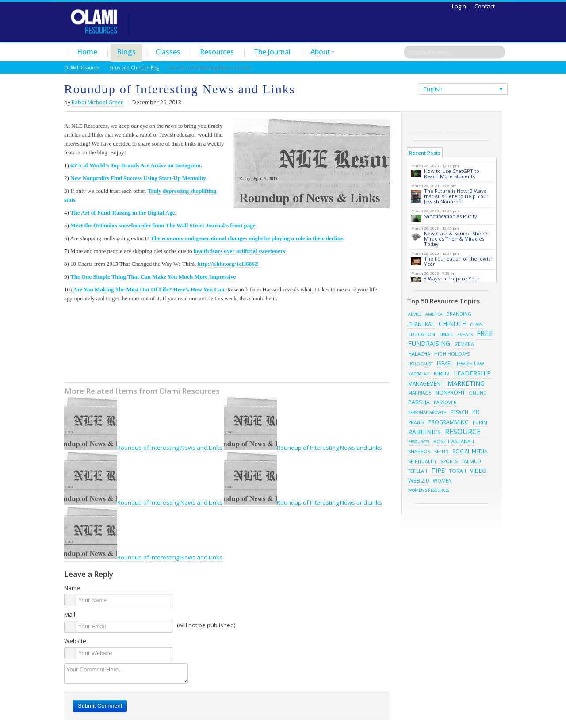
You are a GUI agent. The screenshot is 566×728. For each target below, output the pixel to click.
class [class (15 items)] (476, 324)
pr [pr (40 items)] (476, 412)
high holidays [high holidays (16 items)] (452, 354)
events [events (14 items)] (465, 335)
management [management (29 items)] (426, 383)
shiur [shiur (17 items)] (441, 452)
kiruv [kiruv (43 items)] (442, 373)
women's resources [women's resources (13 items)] (429, 490)
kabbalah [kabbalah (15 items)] (419, 374)
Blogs (126, 52)
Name (72, 588)
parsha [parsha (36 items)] (419, 402)
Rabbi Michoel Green (98, 102)
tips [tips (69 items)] (438, 470)
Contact (485, 6)
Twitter (435, 126)
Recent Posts (425, 153)
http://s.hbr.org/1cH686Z (228, 264)
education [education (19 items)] (422, 334)
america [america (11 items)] (434, 314)
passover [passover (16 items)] (445, 402)
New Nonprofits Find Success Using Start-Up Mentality (138, 178)
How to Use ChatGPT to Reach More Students (452, 174)
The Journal (272, 52)
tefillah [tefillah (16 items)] (418, 471)
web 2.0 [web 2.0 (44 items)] (419, 480)
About (323, 52)
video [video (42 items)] (478, 471)
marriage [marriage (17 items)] (420, 393)
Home (87, 52)
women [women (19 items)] (442, 481)
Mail (70, 614)
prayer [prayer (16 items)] (416, 422)
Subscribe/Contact (472, 126)
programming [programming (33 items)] (449, 422)
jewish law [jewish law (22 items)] (470, 363)
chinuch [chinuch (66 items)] (453, 324)
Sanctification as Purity (451, 216)
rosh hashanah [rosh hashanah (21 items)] (454, 441)
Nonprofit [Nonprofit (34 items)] (450, 393)
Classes (168, 52)
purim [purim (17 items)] (480, 422)
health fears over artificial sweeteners (239, 251)
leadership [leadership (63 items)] (472, 373)
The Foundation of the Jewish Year (459, 261)
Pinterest (453, 126)
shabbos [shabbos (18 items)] (419, 452)
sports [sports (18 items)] (449, 461)
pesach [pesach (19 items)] (459, 412)
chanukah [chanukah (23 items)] (421, 324)
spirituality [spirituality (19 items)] (422, 461)
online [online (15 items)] (478, 393)
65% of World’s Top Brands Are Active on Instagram (135, 165)
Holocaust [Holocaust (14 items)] (421, 364)
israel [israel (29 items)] (445, 363)
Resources (217, 52)
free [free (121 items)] (485, 333)
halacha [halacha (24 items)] (419, 354)
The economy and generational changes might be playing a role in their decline (247, 238)
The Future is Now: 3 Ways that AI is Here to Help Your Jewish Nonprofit (456, 196)
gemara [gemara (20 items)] (464, 344)
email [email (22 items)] (446, 334)
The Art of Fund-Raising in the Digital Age (122, 213)
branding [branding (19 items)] (459, 314)
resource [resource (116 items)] (463, 432)
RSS (416, 126)
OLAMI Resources (82, 68)
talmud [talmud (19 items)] (471, 461)
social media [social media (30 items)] (470, 451)
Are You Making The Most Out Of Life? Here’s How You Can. (150, 289)
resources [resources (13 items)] (419, 442)
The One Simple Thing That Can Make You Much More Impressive (153, 277)
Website (75, 641)
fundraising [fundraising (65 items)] (429, 343)
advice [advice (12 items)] (415, 314)
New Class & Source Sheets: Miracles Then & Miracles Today (457, 239)
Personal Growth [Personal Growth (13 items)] (427, 412)
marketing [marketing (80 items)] (466, 383)
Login (459, 6)
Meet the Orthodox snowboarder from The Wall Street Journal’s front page (163, 225)
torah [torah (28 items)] (457, 471)
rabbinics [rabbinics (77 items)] (424, 432)
